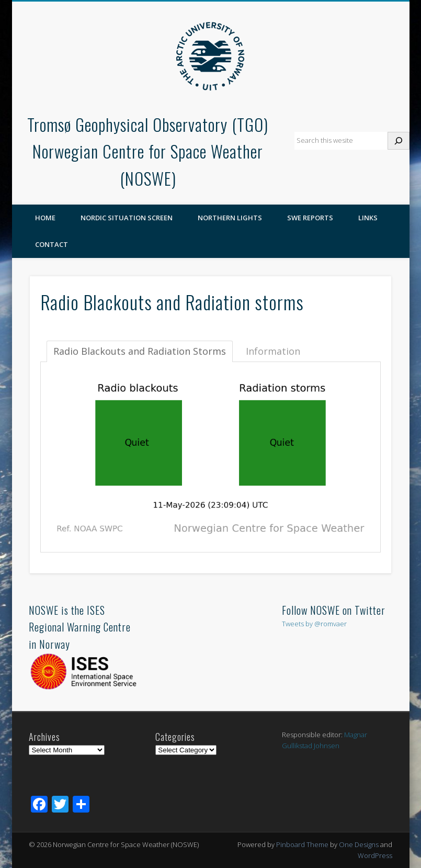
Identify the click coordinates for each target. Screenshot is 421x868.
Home (45, 218)
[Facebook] (39, 805)
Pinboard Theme (302, 844)
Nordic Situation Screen (127, 218)
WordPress (375, 855)
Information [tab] (273, 351)
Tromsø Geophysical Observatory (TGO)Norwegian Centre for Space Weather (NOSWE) (148, 151)
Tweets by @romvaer (314, 624)
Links (368, 218)
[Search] (399, 141)
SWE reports (310, 218)
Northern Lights (230, 218)
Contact (52, 244)
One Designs (359, 844)
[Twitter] (60, 805)
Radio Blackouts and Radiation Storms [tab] (140, 351)
